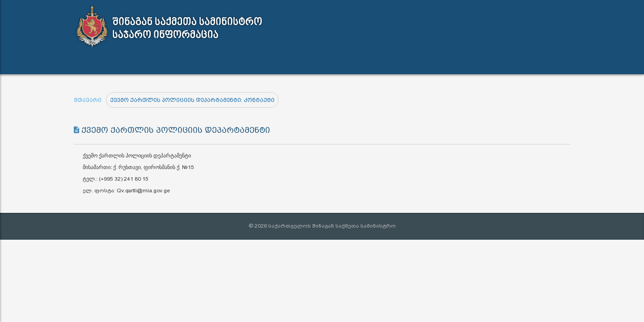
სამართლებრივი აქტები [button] (146, 63)
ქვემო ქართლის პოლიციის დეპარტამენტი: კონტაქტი (192, 100)
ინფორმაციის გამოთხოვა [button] (250, 63)
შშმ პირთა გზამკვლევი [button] (407, 63)
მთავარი (88, 100)
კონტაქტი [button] (331, 63)
